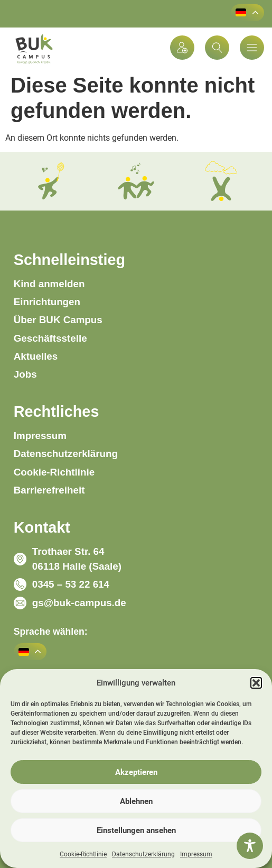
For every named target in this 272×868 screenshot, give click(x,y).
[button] (256, 683)
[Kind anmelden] (182, 48)
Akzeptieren (136, 772)
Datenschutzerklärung (143, 854)
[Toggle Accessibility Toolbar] (250, 846)
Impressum (196, 854)
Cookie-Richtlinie (83, 854)
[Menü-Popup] (252, 48)
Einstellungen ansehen (136, 830)
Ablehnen (136, 801)
